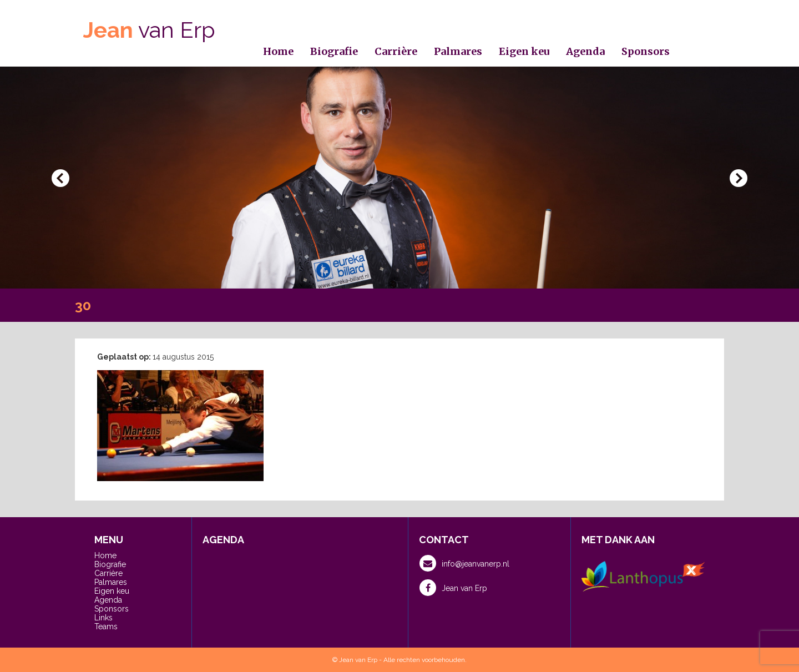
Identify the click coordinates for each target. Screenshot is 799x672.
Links (103, 618)
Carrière (396, 51)
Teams (106, 626)
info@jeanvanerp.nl (464, 563)
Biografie (334, 51)
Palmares (458, 51)
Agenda (585, 51)
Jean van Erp (453, 588)
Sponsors (646, 51)
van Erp (149, 30)
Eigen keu (524, 51)
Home (278, 51)
